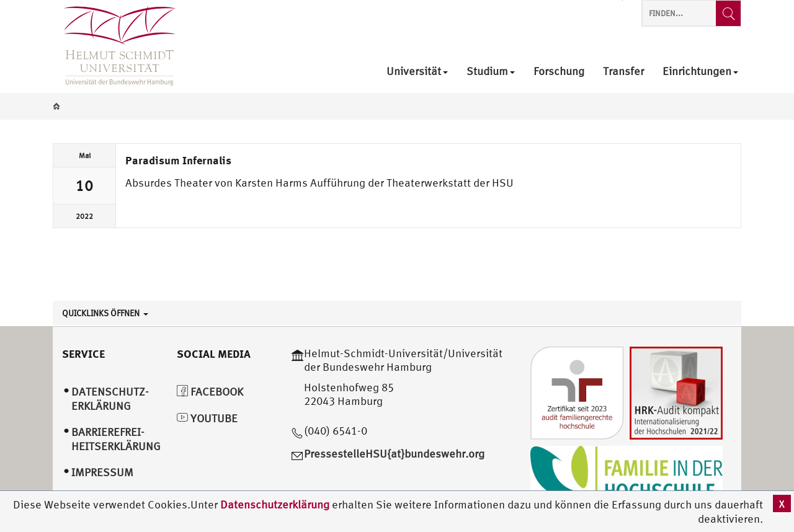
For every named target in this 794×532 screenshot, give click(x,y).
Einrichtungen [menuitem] (700, 72)
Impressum (102, 472)
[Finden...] (728, 13)
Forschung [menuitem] (559, 72)
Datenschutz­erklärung (110, 399)
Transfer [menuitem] (623, 72)
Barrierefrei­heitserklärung (116, 439)
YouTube (207, 418)
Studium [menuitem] (491, 72)
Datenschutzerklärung (275, 504)
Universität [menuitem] (417, 72)
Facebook (210, 392)
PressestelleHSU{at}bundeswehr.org (394, 454)
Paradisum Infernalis (178, 160)
